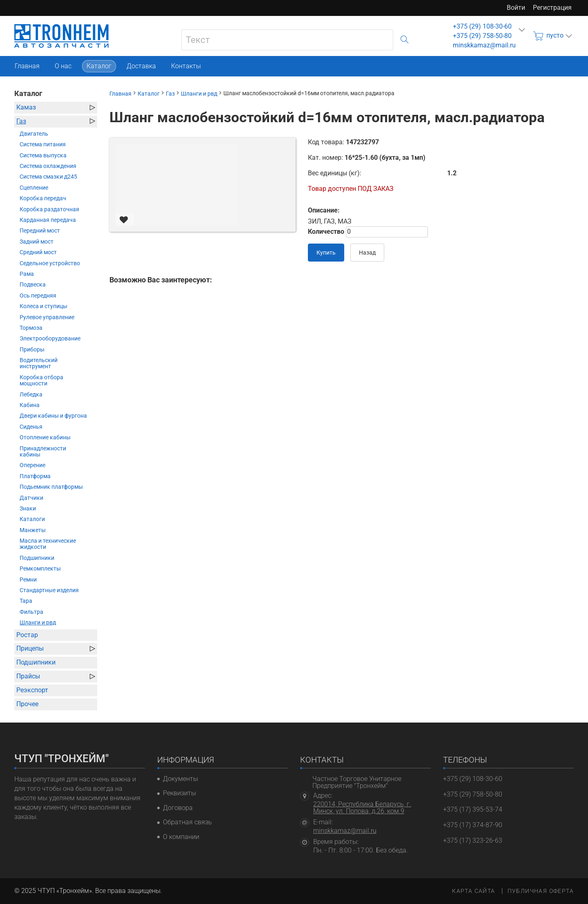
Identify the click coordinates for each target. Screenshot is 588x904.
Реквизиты (179, 794)
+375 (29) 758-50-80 (482, 36)
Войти (516, 8)
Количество (326, 232)
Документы (180, 779)
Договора (178, 809)
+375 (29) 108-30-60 (482, 26)
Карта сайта (473, 891)
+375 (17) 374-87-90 (473, 825)
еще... (522, 30)
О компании (181, 840)
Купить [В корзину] (326, 253)
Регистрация (552, 8)
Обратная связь (187, 825)
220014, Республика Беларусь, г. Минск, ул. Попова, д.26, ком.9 (362, 808)
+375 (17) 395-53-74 (473, 809)
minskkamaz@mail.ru (484, 45)
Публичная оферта (541, 891)
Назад (367, 253)
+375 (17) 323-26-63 (473, 840)
